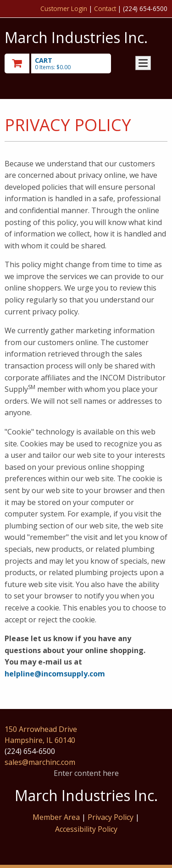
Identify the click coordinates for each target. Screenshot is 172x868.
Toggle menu (143, 63)
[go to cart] (62, 63)
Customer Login (64, 8)
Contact (105, 8)
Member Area (56, 817)
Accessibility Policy (86, 829)
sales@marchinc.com (40, 762)
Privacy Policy (111, 817)
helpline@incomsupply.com (55, 674)
